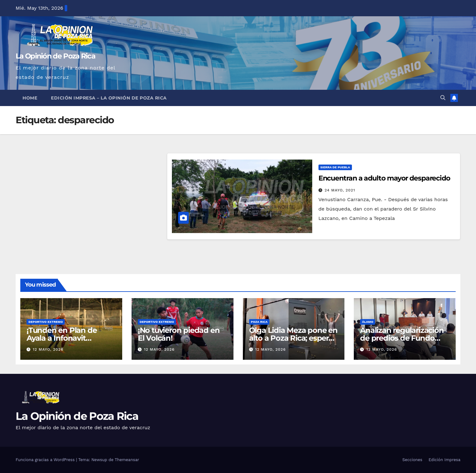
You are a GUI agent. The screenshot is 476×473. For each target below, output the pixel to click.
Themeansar (127, 460)
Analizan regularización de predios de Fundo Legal (402, 338)
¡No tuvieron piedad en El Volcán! (179, 334)
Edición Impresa (444, 460)
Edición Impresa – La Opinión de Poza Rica (109, 98)
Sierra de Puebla (335, 167)
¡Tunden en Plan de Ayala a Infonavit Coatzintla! (62, 338)
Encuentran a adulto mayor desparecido (384, 178)
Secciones (412, 460)
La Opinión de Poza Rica (55, 56)
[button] (443, 98)
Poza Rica (259, 322)
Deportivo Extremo (46, 322)
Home (30, 98)
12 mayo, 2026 (48, 349)
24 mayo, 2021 (340, 190)
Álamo (368, 322)
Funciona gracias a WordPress (46, 460)
